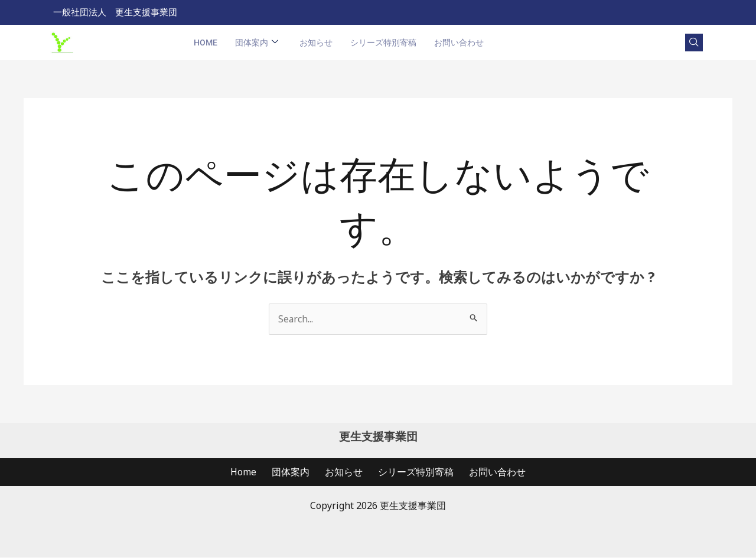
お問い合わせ (459, 43)
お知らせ (316, 43)
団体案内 (257, 43)
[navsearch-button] (694, 43)
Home (206, 43)
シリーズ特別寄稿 (383, 43)
